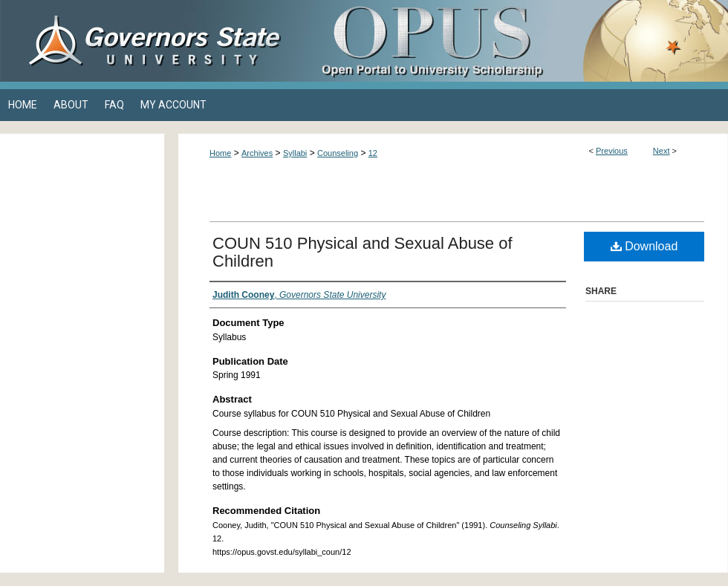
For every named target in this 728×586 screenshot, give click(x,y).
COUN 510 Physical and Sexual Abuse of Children (363, 252)
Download (644, 246)
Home (220, 153)
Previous (612, 151)
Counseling (338, 153)
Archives (257, 153)
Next (662, 151)
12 (373, 153)
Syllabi (295, 153)
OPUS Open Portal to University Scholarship (513, 41)
